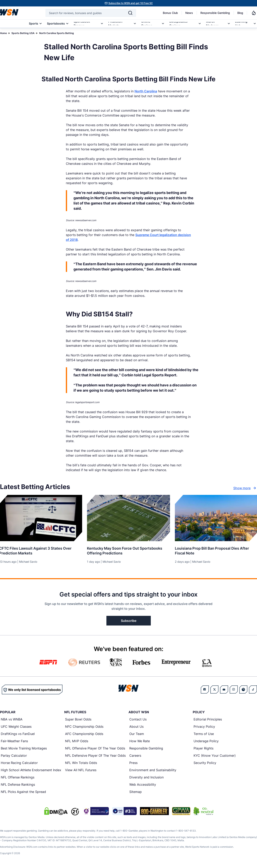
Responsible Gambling (215, 13)
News (189, 13)
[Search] (130, 13)
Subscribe (129, 621)
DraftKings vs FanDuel (18, 734)
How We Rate (140, 741)
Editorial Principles (208, 719)
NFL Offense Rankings (18, 777)
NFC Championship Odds (84, 727)
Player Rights (203, 748)
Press (133, 763)
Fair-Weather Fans (14, 741)
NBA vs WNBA (12, 719)
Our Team (137, 734)
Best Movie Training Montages (24, 748)
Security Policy (205, 763)
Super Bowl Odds (78, 719)
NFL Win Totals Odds (81, 763)
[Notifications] (254, 13)
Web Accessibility (143, 784)
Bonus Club (170, 13)
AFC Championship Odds (84, 734)
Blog (240, 13)
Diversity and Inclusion (146, 777)
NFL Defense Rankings (18, 784)
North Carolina (146, 91)
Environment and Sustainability (153, 770)
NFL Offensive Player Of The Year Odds (95, 748)
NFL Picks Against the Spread (23, 792)
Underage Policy (206, 741)
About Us (136, 727)
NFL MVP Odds (77, 741)
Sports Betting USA (23, 33)
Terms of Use (204, 734)
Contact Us (138, 719)
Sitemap (136, 792)
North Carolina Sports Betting (57, 33)
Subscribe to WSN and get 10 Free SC (131, 3)
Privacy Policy (204, 727)
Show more (245, 488)
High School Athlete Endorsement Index (31, 770)
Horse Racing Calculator (19, 763)
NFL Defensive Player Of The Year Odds (95, 756)
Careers (135, 756)
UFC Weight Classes (16, 727)
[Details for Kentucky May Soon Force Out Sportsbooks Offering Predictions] (128, 518)
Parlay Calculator (14, 756)
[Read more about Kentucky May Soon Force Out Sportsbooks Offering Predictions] (128, 549)
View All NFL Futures (81, 770)
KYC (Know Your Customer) (215, 756)
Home (3, 33)
